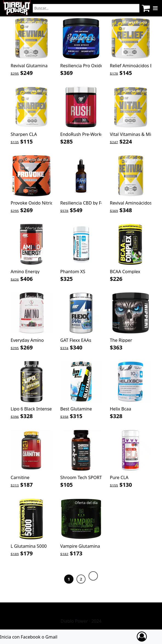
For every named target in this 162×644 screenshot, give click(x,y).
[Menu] (155, 8)
